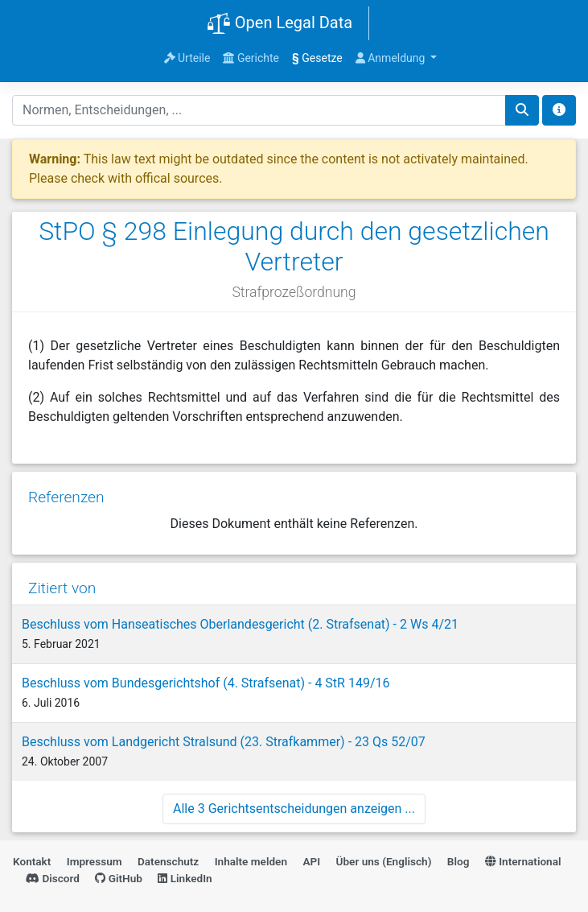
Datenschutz (168, 861)
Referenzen (66, 497)
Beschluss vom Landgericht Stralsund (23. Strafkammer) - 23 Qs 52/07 (224, 742)
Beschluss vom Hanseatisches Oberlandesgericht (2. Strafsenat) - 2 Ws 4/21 (240, 624)
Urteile (187, 58)
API (311, 861)
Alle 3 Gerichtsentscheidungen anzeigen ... (294, 809)
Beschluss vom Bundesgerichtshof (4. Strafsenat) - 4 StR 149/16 (206, 683)
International (523, 861)
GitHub (119, 878)
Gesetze (317, 58)
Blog (458, 861)
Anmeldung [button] (392, 58)
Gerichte (251, 58)
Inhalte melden (251, 861)
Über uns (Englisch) (384, 861)
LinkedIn (185, 878)
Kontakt (32, 861)
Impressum (95, 861)
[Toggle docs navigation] (559, 110)
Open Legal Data (280, 24)
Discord (53, 878)
